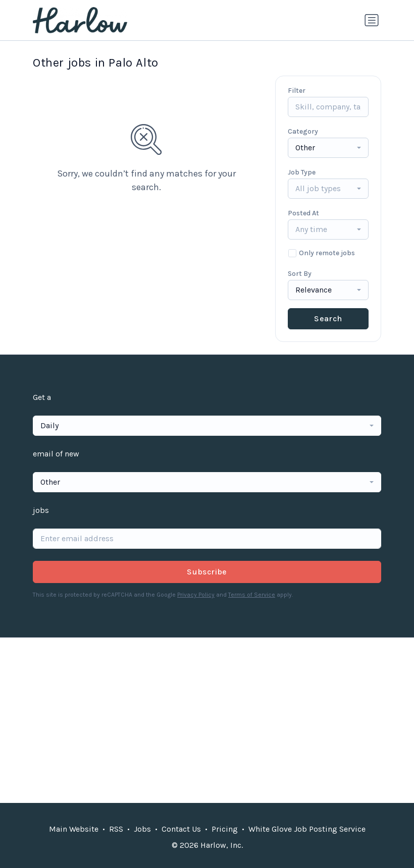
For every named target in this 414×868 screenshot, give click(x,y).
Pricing (225, 829)
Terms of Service (252, 595)
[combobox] (328, 148)
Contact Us (181, 829)
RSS (116, 829)
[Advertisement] (207, 720)
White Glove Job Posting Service (307, 829)
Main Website (74, 829)
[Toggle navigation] (372, 20)
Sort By (300, 274)
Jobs (142, 829)
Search (328, 319)
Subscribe (207, 572)
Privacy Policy (196, 595)
